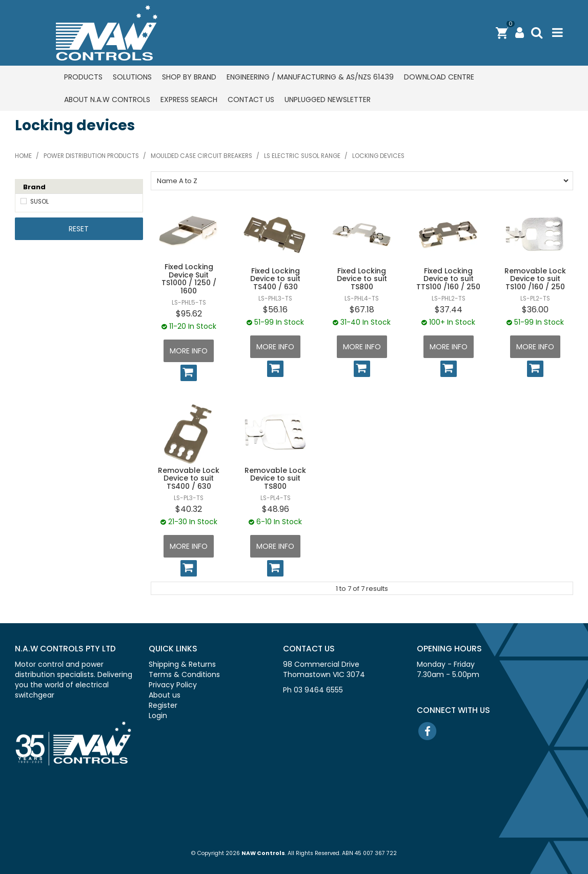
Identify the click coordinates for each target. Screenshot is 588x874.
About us (165, 695)
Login (158, 716)
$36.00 (535, 310)
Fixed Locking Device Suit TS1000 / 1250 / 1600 (189, 279)
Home (23, 156)
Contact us (251, 100)
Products (83, 77)
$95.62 (189, 314)
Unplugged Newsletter (328, 100)
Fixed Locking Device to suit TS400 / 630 (275, 279)
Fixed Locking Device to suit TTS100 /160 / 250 (448, 279)
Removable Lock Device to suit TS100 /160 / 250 (535, 279)
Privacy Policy (173, 685)
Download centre (439, 77)
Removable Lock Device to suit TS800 (275, 478)
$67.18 (362, 310)
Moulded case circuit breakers (201, 156)
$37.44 (449, 310)
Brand (34, 187)
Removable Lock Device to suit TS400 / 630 (189, 478)
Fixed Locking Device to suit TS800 (362, 279)
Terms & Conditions (184, 674)
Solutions (132, 77)
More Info (189, 351)
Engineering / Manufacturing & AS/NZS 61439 (310, 77)
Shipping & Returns (182, 664)
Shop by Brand (189, 77)
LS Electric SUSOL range (302, 156)
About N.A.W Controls (107, 100)
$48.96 (276, 509)
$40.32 (189, 509)
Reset (79, 229)
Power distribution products (91, 156)
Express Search (189, 100)
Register (163, 705)
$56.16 (275, 310)
